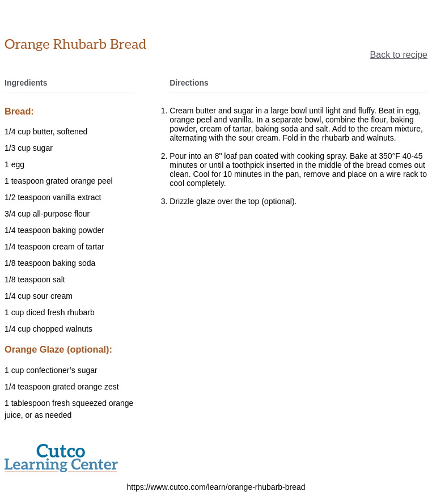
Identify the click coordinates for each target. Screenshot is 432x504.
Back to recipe (399, 55)
